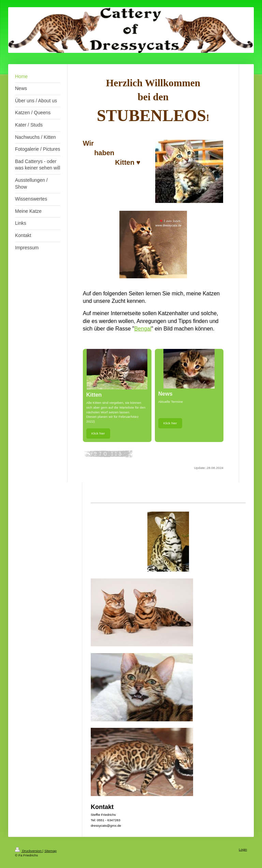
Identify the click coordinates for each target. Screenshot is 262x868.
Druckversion (29, 851)
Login (243, 849)
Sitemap (50, 851)
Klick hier (98, 433)
